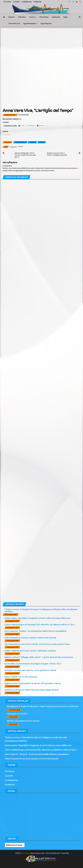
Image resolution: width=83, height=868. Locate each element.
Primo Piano (44, 17)
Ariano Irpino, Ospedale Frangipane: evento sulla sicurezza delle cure (37, 618)
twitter (73, 2)
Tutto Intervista (14, 24)
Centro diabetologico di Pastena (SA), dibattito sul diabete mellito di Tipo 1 (40, 624)
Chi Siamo (10, 771)
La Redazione (27, 2)
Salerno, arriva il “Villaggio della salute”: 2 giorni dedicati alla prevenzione (39, 657)
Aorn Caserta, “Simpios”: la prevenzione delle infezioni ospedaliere (36, 631)
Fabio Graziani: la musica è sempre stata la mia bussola (30, 638)
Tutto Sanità (25, 853)
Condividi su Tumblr (10, 126)
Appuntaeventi (46, 24)
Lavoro (33, 17)
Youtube (77, 2)
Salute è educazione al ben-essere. (23, 721)
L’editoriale (56, 17)
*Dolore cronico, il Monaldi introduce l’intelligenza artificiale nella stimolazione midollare (41, 610)
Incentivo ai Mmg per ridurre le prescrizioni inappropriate (31, 690)
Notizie (12, 17)
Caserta (20, 146)
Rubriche (22, 17)
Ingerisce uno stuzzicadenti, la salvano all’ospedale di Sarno (33, 683)
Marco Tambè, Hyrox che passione (21, 677)
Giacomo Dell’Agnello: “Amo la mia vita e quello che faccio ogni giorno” (25, 155)
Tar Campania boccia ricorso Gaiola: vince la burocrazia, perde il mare (37, 644)
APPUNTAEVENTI (20, 142)
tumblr (80, 2)
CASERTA (32, 142)
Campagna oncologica (17, 713)
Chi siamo (7, 2)
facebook (70, 2)
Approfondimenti (30, 24)
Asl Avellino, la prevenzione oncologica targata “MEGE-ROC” (33, 664)
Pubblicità (37, 2)
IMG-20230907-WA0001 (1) (12, 119)
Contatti (16, 2)
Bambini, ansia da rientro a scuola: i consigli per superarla (57, 154)
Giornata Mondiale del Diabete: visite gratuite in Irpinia (30, 670)
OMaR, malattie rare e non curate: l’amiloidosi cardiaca (30, 651)
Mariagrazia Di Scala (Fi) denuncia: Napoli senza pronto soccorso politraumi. (43, 706)
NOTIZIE (42, 142)
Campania (13, 147)
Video (65, 17)
